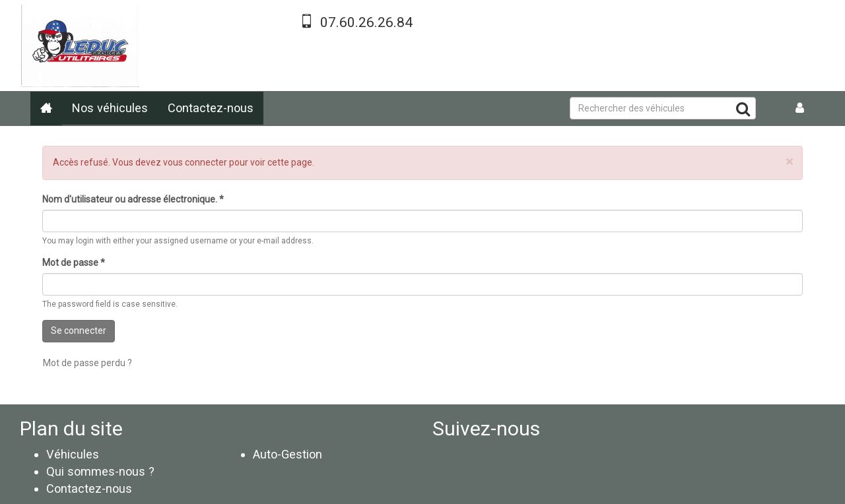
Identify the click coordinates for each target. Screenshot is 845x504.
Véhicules (73, 454)
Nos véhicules (110, 108)
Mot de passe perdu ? (87, 363)
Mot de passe (74, 263)
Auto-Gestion (287, 454)
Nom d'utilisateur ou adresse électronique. (133, 199)
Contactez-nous (211, 108)
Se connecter (79, 331)
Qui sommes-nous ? (100, 471)
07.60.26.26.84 (366, 22)
